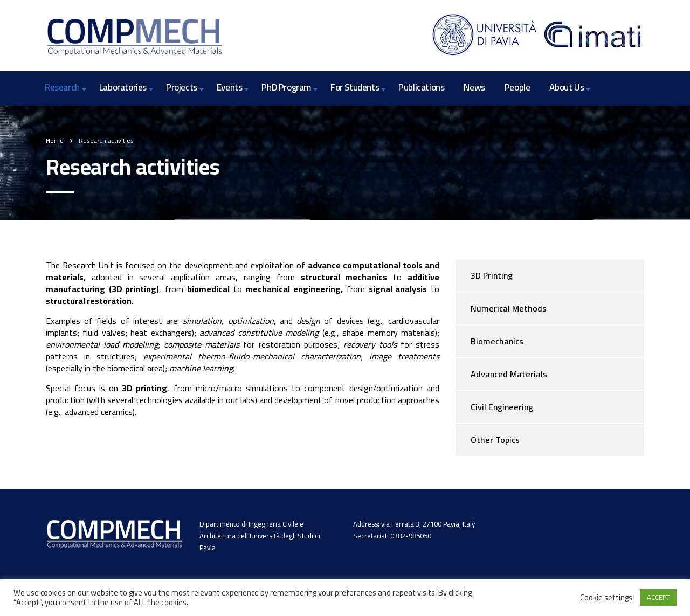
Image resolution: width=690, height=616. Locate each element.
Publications (421, 87)
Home (55, 140)
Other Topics (495, 440)
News (474, 87)
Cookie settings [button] (606, 598)
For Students (355, 87)
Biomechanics (497, 341)
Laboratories (123, 87)
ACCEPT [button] (658, 597)
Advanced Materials (509, 374)
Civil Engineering (502, 407)
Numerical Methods (509, 308)
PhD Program (286, 87)
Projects (182, 87)
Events (230, 87)
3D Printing (492, 275)
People (517, 87)
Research (62, 87)
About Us (567, 87)
